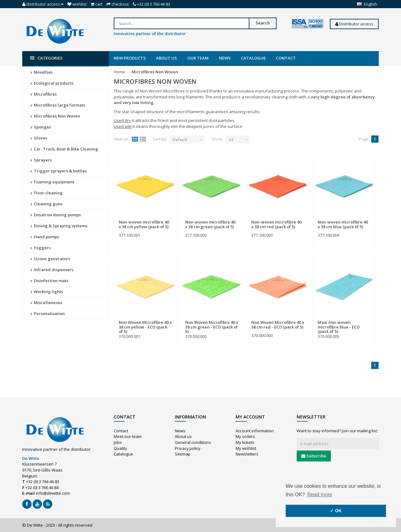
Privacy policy (188, 448)
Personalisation (48, 313)
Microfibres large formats (58, 105)
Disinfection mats (49, 281)
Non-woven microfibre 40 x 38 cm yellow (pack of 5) (144, 224)
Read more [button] (320, 495)
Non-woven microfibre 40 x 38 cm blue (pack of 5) (343, 224)
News (225, 58)
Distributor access (354, 24)
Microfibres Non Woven (55, 116)
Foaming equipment (52, 182)
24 (231, 140)
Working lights (47, 292)
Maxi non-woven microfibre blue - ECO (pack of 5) (339, 327)
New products (130, 58)
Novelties (42, 72)
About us (167, 58)
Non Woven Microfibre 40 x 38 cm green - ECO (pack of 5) (212, 327)
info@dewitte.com (53, 493)
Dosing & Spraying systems (59, 226)
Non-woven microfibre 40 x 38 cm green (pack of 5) (210, 224)
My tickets (245, 442)
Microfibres (44, 94)
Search (263, 23)
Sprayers (41, 160)
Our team (198, 58)
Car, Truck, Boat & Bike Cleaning (64, 149)
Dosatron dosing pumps (56, 215)
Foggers (40, 248)
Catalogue (253, 58)
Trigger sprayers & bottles (59, 171)
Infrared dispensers (52, 270)
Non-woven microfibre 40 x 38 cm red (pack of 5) (276, 224)
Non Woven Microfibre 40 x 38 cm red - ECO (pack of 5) (278, 324)
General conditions (193, 442)
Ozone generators (50, 259)
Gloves (39, 138)
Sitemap (183, 454)
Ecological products (52, 83)
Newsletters (247, 454)
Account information (255, 431)
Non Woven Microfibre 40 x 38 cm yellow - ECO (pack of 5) (145, 327)
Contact (286, 58)
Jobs (118, 442)
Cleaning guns (46, 204)
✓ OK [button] (336, 511)
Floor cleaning (47, 193)
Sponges (41, 127)
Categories (46, 58)
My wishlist (246, 448)
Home (119, 72)
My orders (245, 436)
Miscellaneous (46, 303)
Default (180, 140)
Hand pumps (45, 237)
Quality (120, 448)
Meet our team (128, 436)
